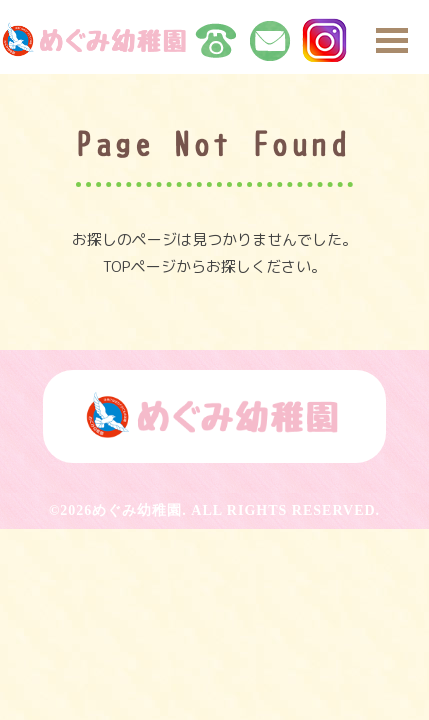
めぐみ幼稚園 (137, 510)
